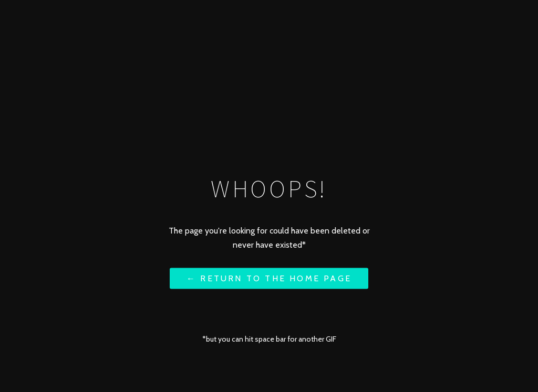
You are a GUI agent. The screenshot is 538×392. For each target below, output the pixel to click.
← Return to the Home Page (269, 278)
